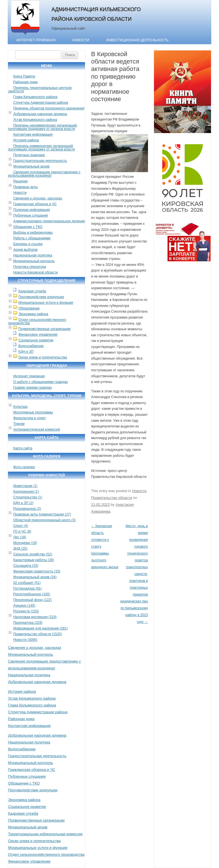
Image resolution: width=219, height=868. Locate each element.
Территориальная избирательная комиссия (45, 834)
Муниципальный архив (31, 166)
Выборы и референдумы (33, 233)
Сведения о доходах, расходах (38, 198)
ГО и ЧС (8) (22, 531)
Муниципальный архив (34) (35, 577)
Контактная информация (33, 135)
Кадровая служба (32, 291)
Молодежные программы (33, 412)
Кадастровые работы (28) (34, 560)
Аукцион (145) (24, 606)
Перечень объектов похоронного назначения (49, 108)
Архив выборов (25, 250)
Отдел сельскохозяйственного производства (37, 321)
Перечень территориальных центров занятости (40, 89)
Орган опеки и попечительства (42, 357)
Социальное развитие (36, 340)
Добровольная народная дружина (40, 114)
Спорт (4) (21, 526)
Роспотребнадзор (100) (32, 594)
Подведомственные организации (44, 329)
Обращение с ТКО (28, 227)
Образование (29, 308)
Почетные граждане (29, 155)
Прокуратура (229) (28, 623)
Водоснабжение (31, 346)
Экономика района (33, 314)
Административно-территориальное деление (49, 221)
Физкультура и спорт (29, 418)
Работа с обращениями (32, 238)
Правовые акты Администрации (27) (42, 514)
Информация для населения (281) (40, 628)
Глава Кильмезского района (35, 97)
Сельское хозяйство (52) (33, 554)
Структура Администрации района (40, 103)
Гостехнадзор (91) (27, 588)
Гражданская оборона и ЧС (35, 204)
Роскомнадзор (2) (27, 509)
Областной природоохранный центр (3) (44, 520)
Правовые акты (25, 187)
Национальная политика (33, 255)
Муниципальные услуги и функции (46, 303)
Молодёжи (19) (25, 543)
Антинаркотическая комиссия (36, 429)
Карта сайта (23, 448)
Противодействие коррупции (41, 297)
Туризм (19, 424)
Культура (20, 407)
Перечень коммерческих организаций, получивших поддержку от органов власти (41, 148)
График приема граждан (32, 388)
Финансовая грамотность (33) (37, 571)
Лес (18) (20, 537)
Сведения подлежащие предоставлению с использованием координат (44, 174)
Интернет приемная (29, 376)
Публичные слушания (30, 215)
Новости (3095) (25, 640)
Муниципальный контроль (34, 261)
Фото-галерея (24, 467)
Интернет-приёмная (36, 40)
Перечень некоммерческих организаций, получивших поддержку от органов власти (43, 127)
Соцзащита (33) (26, 566)
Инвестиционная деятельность (137, 40)
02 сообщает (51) (27, 583)
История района (26, 140)
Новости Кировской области (35, 272)
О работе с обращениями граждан (40, 382)
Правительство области (111, 498)
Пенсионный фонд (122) (32, 600)
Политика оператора (30, 267)
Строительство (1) (28, 497)
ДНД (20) (20, 549)
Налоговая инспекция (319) (35, 617)
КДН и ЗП (26, 352)
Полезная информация (32, 210)
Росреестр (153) (26, 611)
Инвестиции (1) (25, 486)
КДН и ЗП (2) (23, 503)
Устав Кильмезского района (35, 120)
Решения (20, 181)
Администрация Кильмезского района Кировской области (96, 14)
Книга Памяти (24, 76)
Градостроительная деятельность (40, 161)
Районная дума (25, 82)
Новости (81, 40)
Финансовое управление (38, 335)
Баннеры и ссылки (28, 244)
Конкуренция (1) (26, 492)
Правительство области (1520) (37, 634)
